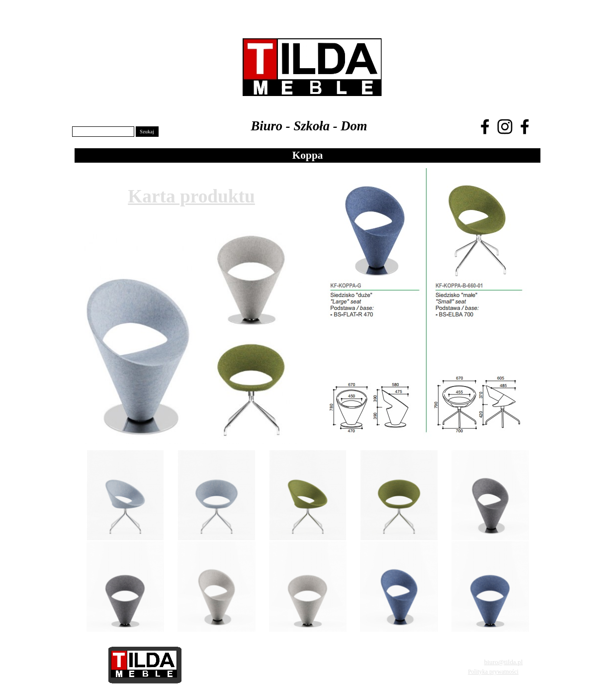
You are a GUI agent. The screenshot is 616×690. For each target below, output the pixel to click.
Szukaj (147, 132)
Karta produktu (191, 196)
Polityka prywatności (493, 672)
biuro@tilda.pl (504, 662)
